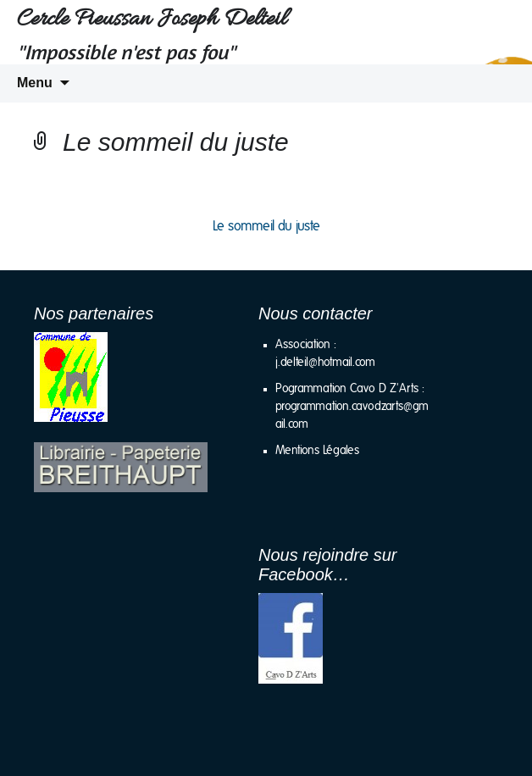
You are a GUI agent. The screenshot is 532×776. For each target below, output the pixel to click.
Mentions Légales (317, 451)
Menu (35, 83)
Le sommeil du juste (266, 226)
